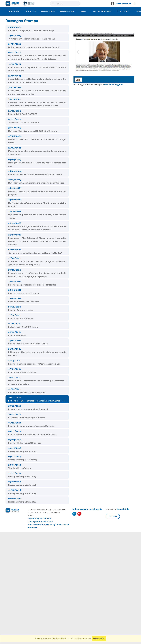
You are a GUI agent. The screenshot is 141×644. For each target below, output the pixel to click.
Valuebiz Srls (123, 509)
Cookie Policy (49, 525)
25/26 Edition (123, 11)
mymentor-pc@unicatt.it (40, 518)
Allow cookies (99, 638)
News (83, 11)
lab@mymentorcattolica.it (40, 522)
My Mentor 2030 (68, 11)
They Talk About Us (100, 11)
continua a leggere (113, 84)
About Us (30, 11)
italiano (113, 516)
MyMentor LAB (48, 11)
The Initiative (13, 11)
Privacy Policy (34, 525)
